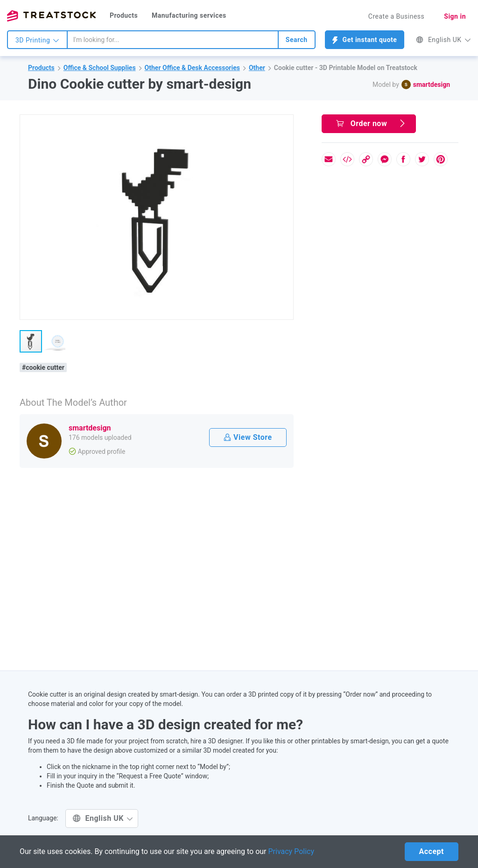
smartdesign (432, 85)
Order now (371, 123)
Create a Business (397, 16)
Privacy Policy (292, 851)
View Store (248, 437)
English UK (443, 40)
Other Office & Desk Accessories (192, 68)
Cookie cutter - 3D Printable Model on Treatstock (346, 68)
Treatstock (51, 16)
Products (124, 15)
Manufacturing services (189, 15)
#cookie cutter (43, 367)
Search (297, 40)
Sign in (455, 16)
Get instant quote (365, 40)
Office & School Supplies (100, 68)
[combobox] (173, 40)
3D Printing (37, 40)
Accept (432, 851)
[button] (285, 123)
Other (257, 68)
